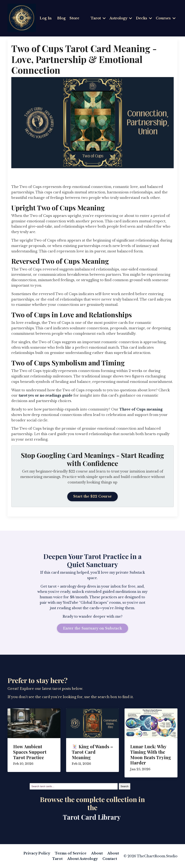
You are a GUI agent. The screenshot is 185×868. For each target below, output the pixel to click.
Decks (144, 18)
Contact (110, 859)
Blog (62, 18)
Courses (166, 18)
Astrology (121, 18)
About (97, 853)
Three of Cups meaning (141, 409)
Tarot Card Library (92, 817)
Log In (46, 18)
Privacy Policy (37, 853)
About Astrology (83, 859)
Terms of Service (71, 853)
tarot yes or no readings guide (46, 395)
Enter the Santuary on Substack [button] (92, 628)
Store (74, 18)
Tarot (98, 18)
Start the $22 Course (92, 496)
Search (125, 786)
